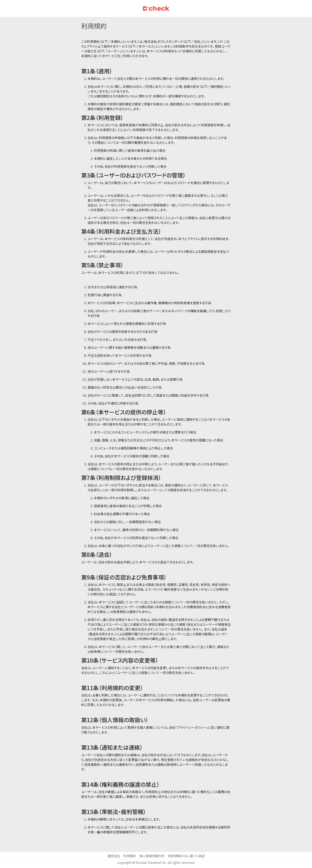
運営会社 (114, 856)
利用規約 (130, 856)
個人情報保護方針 (152, 856)
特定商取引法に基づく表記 (186, 856)
